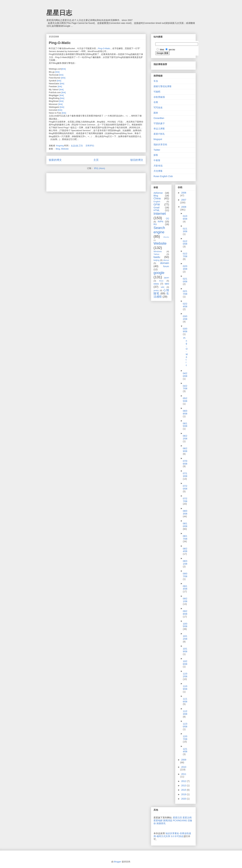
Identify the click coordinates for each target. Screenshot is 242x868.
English (157, 202)
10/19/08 (185, 650)
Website (65, 149)
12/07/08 (185, 738)
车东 (156, 81)
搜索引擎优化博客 (163, 86)
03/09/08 (185, 330)
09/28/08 (185, 613)
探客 (156, 155)
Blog (58, 149)
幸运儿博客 (159, 129)
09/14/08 (185, 588)
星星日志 (59, 13)
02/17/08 (185, 293)
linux (161, 281)
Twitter (157, 150)
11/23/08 (185, 713)
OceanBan (159, 118)
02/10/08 (185, 280)
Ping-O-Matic (60, 43)
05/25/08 (185, 400)
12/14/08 (185, 750)
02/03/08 (185, 268)
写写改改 (158, 107)
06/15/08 (185, 425)
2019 (184, 794)
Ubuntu (166, 237)
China (157, 198)
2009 (184, 760)
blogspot (158, 139)
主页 (96, 160)
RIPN (160, 222)
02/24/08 (185, 305)
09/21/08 (185, 600)
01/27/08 (185, 255)
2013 (184, 786)
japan (167, 278)
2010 (184, 767)
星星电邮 (158, 820)
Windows (158, 252)
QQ (167, 218)
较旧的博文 (137, 160)
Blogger (118, 862)
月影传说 (158, 166)
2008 (184, 207)
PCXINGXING (180, 820)
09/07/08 (185, 575)
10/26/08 (185, 663)
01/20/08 (185, 243)
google (159, 273)
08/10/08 (185, 525)
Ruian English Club (163, 176)
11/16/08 (185, 700)
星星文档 (187, 818)
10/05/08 (185, 625)
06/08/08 (185, 412)
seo (167, 284)
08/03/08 (185, 512)
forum (166, 266)
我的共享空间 (160, 145)
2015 (184, 790)
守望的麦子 (159, 123)
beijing (156, 260)
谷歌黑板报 (159, 97)
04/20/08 (185, 375)
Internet (160, 214)
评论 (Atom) (99, 168)
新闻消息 (168, 820)
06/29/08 (185, 450)
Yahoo (156, 254)
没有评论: (90, 146)
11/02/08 (185, 675)
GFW (157, 205)
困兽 (156, 113)
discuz (166, 260)
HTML (157, 210)
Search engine (159, 230)
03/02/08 (185, 318)
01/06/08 (185, 217)
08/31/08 (185, 562)
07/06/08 (185, 462)
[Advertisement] (87, 181)
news (156, 284)
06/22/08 (185, 437)
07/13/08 (185, 475)
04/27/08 (185, 387)
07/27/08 (185, 500)
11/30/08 (185, 725)
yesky (156, 291)
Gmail (157, 208)
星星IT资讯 (159, 134)
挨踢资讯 (161, 823)
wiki (162, 287)
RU (155, 224)
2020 (184, 799)
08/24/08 (185, 550)
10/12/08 (185, 638)
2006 (184, 193)
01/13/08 (185, 230)
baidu (157, 257)
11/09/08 (185, 688)
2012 (184, 781)
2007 (184, 200)
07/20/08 (185, 487)
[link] (64, 69)
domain (165, 263)
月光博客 (158, 171)
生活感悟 (161, 295)
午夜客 (157, 160)
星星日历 (177, 818)
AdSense (158, 193)
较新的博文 (55, 160)
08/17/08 (185, 537)
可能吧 (157, 92)
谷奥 (156, 102)
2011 (184, 774)
